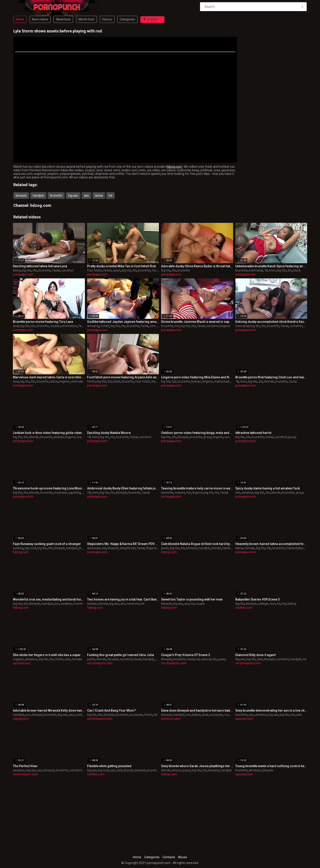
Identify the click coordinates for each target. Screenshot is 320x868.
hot (177, 326)
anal (16, 326)
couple (200, 604)
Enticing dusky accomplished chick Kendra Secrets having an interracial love (271, 322)
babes (196, 715)
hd (110, 196)
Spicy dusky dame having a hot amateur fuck (268, 488)
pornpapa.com (23, 274)
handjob (38, 196)
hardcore (229, 548)
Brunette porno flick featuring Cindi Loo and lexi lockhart (271, 377)
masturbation (224, 381)
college (263, 604)
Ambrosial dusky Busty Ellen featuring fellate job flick (123, 488)
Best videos (40, 19)
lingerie (225, 326)
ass (86, 196)
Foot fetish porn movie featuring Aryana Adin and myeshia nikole (123, 377)
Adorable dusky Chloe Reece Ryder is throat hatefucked (197, 266)
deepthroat (128, 548)
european (136, 715)
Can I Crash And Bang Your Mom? (111, 710)
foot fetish (95, 270)
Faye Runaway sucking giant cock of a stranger (47, 544)
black (297, 270)
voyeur (229, 715)
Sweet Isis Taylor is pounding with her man (192, 599)
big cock (31, 548)
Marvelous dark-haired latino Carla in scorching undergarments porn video (49, 377)
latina (99, 196)
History (107, 19)
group (207, 437)
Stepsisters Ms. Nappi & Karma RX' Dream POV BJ (123, 544)
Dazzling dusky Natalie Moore (109, 433)
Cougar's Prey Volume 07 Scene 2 (186, 655)
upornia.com (22, 663)
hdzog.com (41, 205)
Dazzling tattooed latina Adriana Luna (40, 266)
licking (292, 604)
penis (165, 548)
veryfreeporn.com (100, 663)
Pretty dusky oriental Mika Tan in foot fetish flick (121, 266)
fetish (107, 270)
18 (266, 270)
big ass (73, 196)
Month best (86, 19)
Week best (63, 19)
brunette (56, 196)
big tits (27, 270)
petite (91, 659)
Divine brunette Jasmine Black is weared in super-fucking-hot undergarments (197, 322)
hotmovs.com (171, 719)
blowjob (21, 196)
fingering (152, 548)
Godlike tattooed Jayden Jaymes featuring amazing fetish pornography (123, 322)
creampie (60, 493)
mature (180, 493)
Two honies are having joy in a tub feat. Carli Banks (123, 599)
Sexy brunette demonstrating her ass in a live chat (271, 710)
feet (273, 604)
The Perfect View (25, 766)
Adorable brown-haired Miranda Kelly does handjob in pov (49, 710)
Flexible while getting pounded (109, 766)
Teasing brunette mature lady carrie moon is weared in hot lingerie (197, 488)
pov (57, 604)
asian (117, 270)
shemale (77, 381)
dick (260, 659)
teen (272, 270)
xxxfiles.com (244, 608)
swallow (66, 604)
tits (35, 270)
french (78, 604)
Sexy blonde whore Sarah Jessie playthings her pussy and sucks (197, 766)
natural (206, 659)
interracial (256, 270)
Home (20, 19)
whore (176, 770)
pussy (222, 659)
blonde (269, 381)
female (250, 548)
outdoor (230, 437)
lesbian (157, 381)
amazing (93, 326)
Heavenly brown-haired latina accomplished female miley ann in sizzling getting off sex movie (271, 544)
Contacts (169, 857)
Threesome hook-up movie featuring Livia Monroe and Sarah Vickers (49, 488)
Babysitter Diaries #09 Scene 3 (258, 599)
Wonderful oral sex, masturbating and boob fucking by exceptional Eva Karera (49, 599)
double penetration (64, 326)
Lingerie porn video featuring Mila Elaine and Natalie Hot (197, 377)
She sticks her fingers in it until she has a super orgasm (49, 655)
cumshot (67, 270)
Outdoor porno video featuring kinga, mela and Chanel (197, 433)
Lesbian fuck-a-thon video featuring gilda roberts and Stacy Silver (49, 433)
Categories (127, 19)
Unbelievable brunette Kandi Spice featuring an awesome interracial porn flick (271, 266)
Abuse (183, 857)
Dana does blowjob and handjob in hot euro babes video (197, 710)
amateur (247, 493)
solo (68, 659)
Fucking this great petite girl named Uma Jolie (121, 655)
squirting (75, 493)
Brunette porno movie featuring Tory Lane (43, 322)
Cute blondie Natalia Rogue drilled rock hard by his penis (197, 544)
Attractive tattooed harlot (253, 433)
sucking (18, 548)
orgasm (18, 659)
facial (56, 270)
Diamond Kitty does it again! (256, 655)
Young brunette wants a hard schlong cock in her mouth (271, 766)
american (94, 548)
